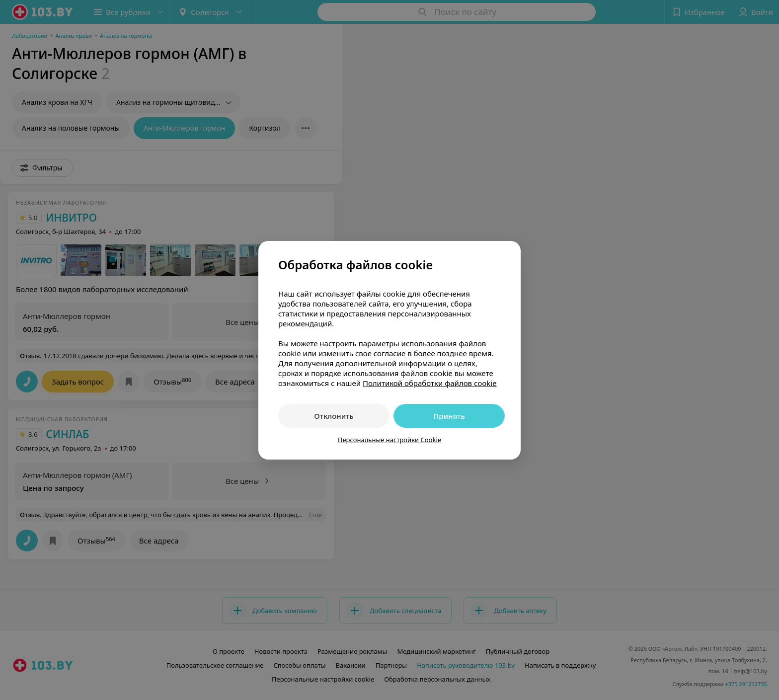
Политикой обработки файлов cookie (430, 383)
